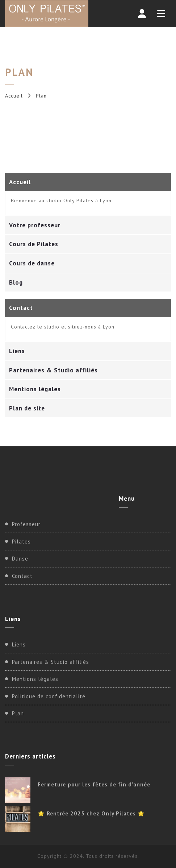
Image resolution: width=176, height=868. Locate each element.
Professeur (26, 524)
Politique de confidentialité (49, 696)
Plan (18, 713)
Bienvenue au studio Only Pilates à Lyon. (62, 201)
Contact (22, 576)
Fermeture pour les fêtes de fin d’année (94, 784)
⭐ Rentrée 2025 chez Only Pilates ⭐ (91, 813)
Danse (20, 559)
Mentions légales (35, 679)
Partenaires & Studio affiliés (51, 662)
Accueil (14, 96)
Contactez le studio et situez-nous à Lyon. (63, 327)
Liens (19, 644)
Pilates (21, 542)
